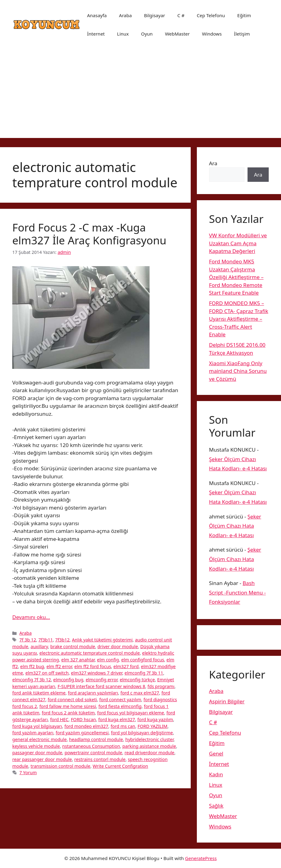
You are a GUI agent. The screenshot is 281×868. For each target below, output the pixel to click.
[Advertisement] (140, 95)
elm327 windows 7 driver (97, 673)
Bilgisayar (154, 15)
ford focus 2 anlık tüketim (68, 713)
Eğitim (244, 15)
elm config (108, 660)
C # (181, 15)
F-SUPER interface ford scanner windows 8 (101, 686)
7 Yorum (28, 772)
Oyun (147, 34)
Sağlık (216, 806)
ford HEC (59, 719)
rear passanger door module (42, 759)
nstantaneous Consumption (91, 746)
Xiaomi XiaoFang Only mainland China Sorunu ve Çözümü (238, 371)
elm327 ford (126, 666)
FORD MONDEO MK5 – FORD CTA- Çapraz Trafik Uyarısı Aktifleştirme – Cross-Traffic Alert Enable (239, 319)
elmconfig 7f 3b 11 (144, 673)
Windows (212, 34)
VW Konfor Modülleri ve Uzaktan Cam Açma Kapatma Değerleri (238, 243)
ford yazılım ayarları (33, 733)
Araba (126, 15)
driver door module (118, 646)
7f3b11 (46, 640)
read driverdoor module (150, 753)
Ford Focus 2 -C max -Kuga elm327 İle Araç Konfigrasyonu (89, 234)
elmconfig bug (68, 680)
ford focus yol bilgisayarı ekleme (131, 713)
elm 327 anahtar (78, 660)
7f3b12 (62, 640)
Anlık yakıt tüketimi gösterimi (102, 640)
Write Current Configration (121, 766)
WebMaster (177, 34)
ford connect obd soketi (72, 700)
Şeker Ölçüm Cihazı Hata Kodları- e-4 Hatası (235, 526)
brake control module (73, 646)
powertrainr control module (93, 753)
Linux (123, 34)
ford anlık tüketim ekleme (39, 693)
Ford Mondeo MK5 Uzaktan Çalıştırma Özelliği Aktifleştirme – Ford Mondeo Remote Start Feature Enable (236, 277)
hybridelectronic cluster (149, 739)
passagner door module (37, 753)
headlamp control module (96, 739)
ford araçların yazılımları (93, 693)
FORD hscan (84, 719)
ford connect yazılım (120, 700)
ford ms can (123, 726)
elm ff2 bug (32, 666)
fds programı (161, 686)
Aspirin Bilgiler (227, 701)
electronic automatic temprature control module (90, 653)
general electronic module (39, 739)
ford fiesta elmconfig (120, 706)
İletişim (242, 34)
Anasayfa (97, 15)
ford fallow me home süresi (68, 706)
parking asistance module (149, 746)
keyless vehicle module (36, 746)
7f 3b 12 (28, 640)
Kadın (216, 774)
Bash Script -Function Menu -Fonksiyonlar (238, 592)
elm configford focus (143, 660)
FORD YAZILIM (152, 726)
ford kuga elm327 (117, 719)
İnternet (96, 34)
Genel (216, 753)
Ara (213, 163)
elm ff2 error (59, 666)
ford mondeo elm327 (86, 726)
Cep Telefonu (211, 15)
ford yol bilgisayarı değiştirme (142, 733)
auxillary (39, 646)
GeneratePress (201, 858)
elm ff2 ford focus (93, 666)
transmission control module (61, 766)
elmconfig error (101, 680)
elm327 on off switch (47, 673)
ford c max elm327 (140, 693)
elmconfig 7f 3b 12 (32, 680)
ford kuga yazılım (155, 719)
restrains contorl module (100, 759)
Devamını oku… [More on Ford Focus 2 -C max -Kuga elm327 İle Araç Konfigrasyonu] (31, 617)
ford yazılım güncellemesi (82, 733)
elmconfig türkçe (137, 680)
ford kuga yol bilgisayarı (37, 726)
